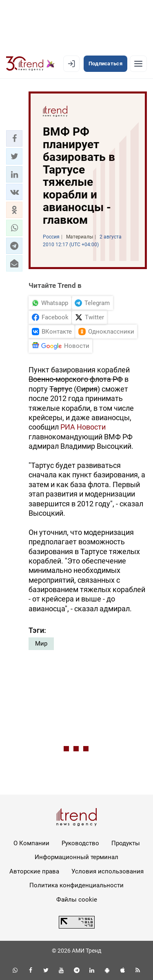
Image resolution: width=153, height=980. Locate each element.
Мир (41, 644)
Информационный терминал (76, 857)
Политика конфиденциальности (76, 885)
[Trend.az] (30, 64)
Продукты (126, 843)
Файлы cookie (77, 900)
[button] (14, 138)
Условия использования (108, 871)
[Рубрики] (138, 64)
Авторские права (34, 871)
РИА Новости (83, 427)
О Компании (31, 843)
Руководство (80, 843)
